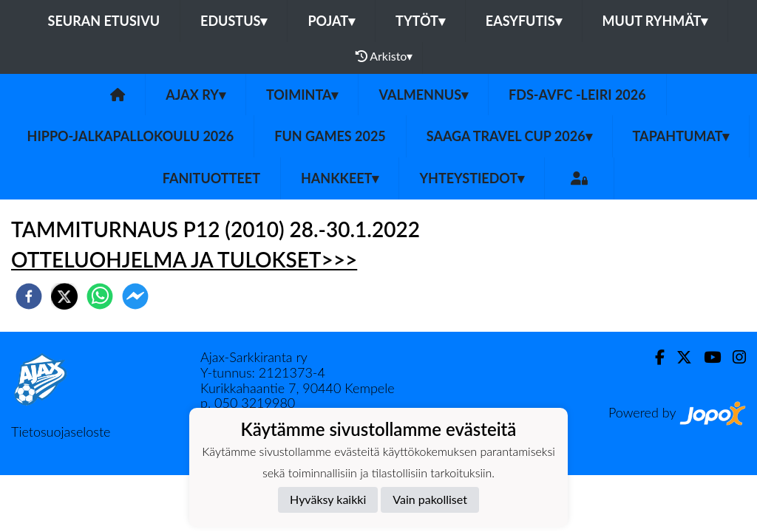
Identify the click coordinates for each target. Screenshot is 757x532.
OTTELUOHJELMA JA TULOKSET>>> (184, 259)
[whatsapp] (100, 296)
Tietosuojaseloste (61, 432)
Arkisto (384, 56)
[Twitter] (678, 357)
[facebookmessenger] (135, 296)
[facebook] (29, 296)
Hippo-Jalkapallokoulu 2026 (131, 136)
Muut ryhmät (655, 21)
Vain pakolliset (430, 499)
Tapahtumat (681, 136)
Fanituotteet (211, 178)
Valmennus (423, 95)
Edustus (234, 21)
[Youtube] (706, 357)
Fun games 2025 (330, 136)
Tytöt (420, 21)
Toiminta (302, 95)
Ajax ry (196, 95)
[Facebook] (654, 357)
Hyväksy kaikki (328, 499)
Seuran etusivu (104, 21)
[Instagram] (733, 357)
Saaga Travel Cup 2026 (509, 136)
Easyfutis (524, 21)
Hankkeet (340, 178)
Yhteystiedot (472, 178)
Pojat (331, 21)
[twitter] (64, 296)
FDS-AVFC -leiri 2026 (577, 95)
